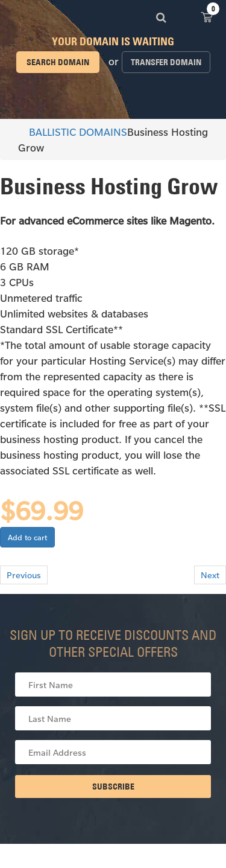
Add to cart (27, 537)
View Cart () (207, 17)
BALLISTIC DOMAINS (73, 132)
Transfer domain (166, 62)
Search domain (58, 62)
